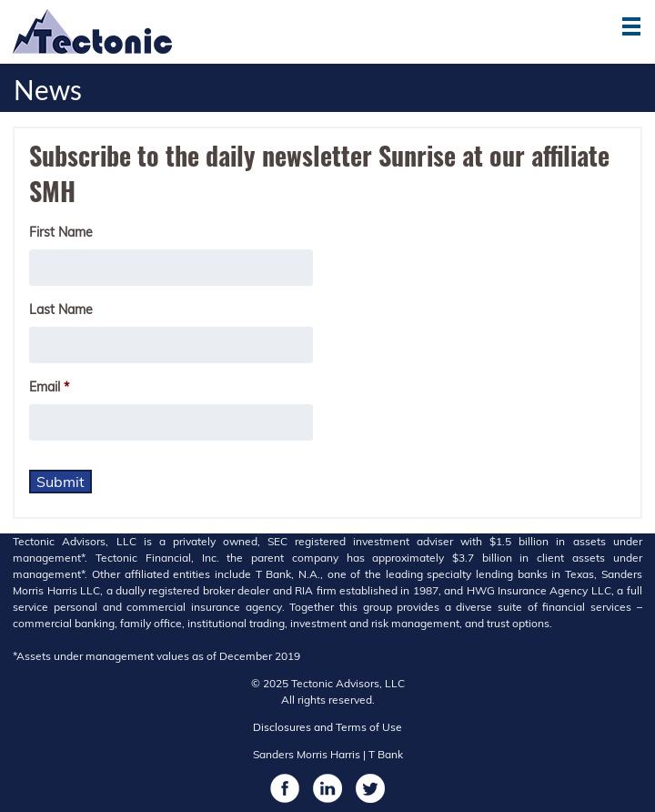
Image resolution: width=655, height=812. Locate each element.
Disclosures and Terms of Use (327, 727)
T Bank (386, 754)
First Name (61, 232)
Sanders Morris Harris (307, 754)
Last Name (61, 310)
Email (49, 387)
